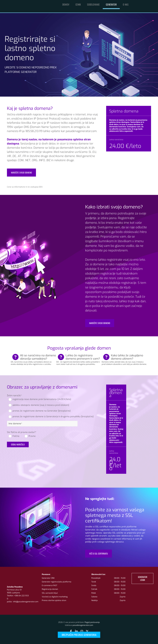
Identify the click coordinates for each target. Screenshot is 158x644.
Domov (66, 4)
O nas (126, 4)
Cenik (78, 4)
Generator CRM (48, 578)
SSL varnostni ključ (50, 593)
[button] (79, 635)
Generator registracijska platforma (57, 582)
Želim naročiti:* (14, 396)
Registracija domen (50, 589)
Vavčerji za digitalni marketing (55, 597)
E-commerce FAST (50, 585)
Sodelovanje (93, 4)
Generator (111, 4)
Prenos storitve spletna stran (54, 600)
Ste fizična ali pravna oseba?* (22, 432)
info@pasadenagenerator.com (25, 602)
